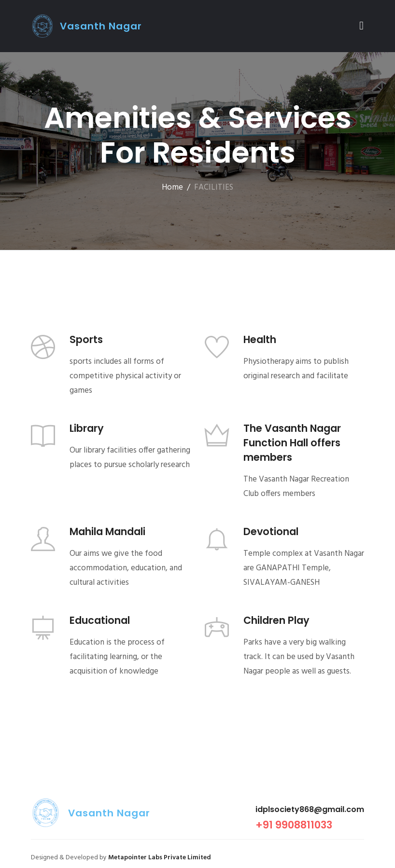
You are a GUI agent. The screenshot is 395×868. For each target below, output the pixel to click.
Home (172, 187)
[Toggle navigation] (361, 26)
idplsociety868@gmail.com (310, 809)
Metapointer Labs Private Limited (160, 858)
